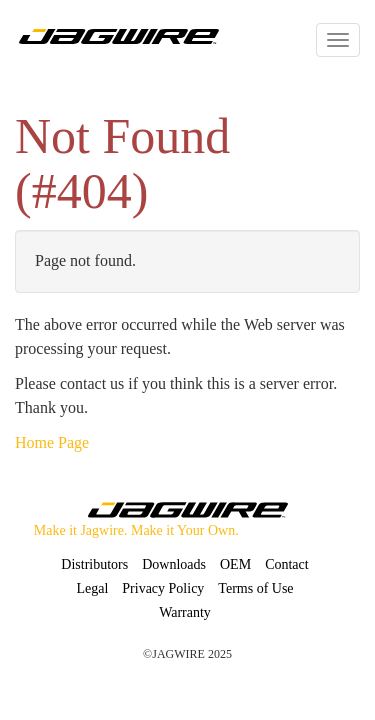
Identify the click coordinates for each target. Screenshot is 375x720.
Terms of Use (255, 588)
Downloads (174, 564)
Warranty (185, 612)
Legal (92, 588)
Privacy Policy (163, 588)
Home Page (52, 442)
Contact (287, 564)
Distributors (94, 564)
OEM (235, 564)
